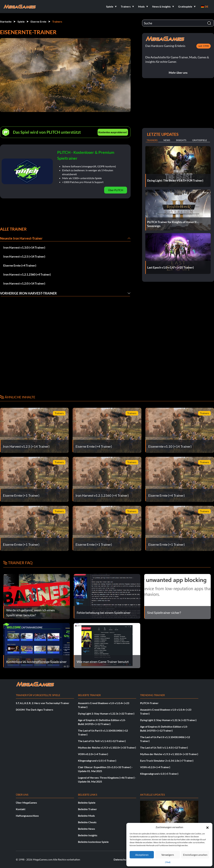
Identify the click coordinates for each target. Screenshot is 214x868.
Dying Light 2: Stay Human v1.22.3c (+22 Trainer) (106, 713)
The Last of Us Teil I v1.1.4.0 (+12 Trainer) (102, 741)
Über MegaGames (26, 803)
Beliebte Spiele (87, 803)
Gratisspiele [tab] (200, 140)
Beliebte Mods (86, 816)
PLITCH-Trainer (149, 703)
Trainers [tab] (152, 140)
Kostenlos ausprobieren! (113, 132)
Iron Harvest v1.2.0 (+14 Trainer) (24, 283)
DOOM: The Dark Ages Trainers (34, 710)
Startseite (6, 21)
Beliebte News (86, 829)
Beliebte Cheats (87, 822)
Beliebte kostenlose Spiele (93, 842)
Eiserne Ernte (39, 21)
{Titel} (168, 862)
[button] (207, 827)
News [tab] (167, 140)
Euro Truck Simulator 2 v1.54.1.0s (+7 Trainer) (167, 761)
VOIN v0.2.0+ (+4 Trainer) (93, 754)
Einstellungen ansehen (195, 855)
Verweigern (168, 855)
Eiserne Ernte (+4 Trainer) (20, 265)
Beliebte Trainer (87, 809)
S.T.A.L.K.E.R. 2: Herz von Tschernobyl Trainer (43, 703)
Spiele (21, 21)
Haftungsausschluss (27, 816)
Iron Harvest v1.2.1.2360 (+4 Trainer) (27, 274)
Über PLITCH (116, 190)
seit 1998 (204, 46)
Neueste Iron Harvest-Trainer (21, 238)
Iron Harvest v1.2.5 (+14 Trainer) (24, 256)
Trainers (57, 21)
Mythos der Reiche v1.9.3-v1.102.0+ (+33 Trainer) (107, 747)
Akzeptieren (142, 855)
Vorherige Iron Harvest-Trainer (28, 293)
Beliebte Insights (88, 835)
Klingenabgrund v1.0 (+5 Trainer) (97, 761)
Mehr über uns (178, 73)
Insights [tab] (181, 140)
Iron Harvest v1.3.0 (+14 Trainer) (24, 247)
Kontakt (21, 809)
